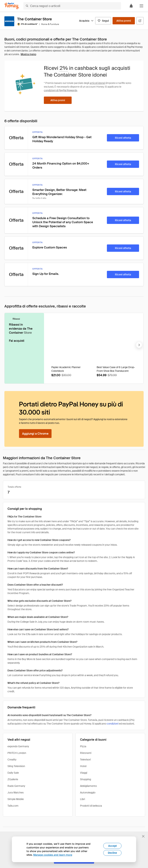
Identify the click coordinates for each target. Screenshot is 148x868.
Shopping (86, 779)
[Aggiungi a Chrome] (35, 434)
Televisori (85, 760)
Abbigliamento (88, 786)
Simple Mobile (16, 799)
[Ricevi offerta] (123, 138)
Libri (82, 799)
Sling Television (16, 766)
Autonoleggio (88, 793)
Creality (12, 760)
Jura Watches (16, 793)
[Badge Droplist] (89, 322)
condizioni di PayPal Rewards (60, 90)
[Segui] (103, 21)
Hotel (83, 766)
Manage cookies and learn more (53, 855)
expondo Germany (18, 746)
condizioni (113, 724)
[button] (141, 6)
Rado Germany (16, 786)
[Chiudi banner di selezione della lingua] (143, 836)
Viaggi (84, 773)
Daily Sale (13, 773)
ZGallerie (13, 779)
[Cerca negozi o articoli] (72, 6)
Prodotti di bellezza (91, 806)
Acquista (86, 21)
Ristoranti (86, 753)
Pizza (83, 746)
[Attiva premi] (124, 21)
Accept (112, 846)
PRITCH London (17, 753)
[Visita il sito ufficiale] (140, 21)
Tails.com (13, 806)
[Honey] (12, 6)
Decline (112, 853)
